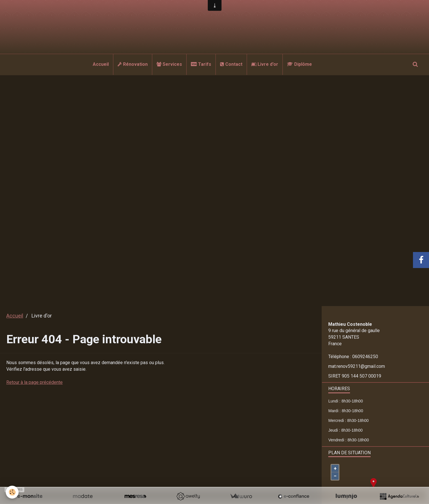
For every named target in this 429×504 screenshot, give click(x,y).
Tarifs (201, 64)
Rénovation (133, 64)
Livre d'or (265, 64)
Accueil (101, 64)
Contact (231, 64)
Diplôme (299, 64)
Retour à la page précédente (34, 382)
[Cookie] (12, 492)
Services (169, 64)
